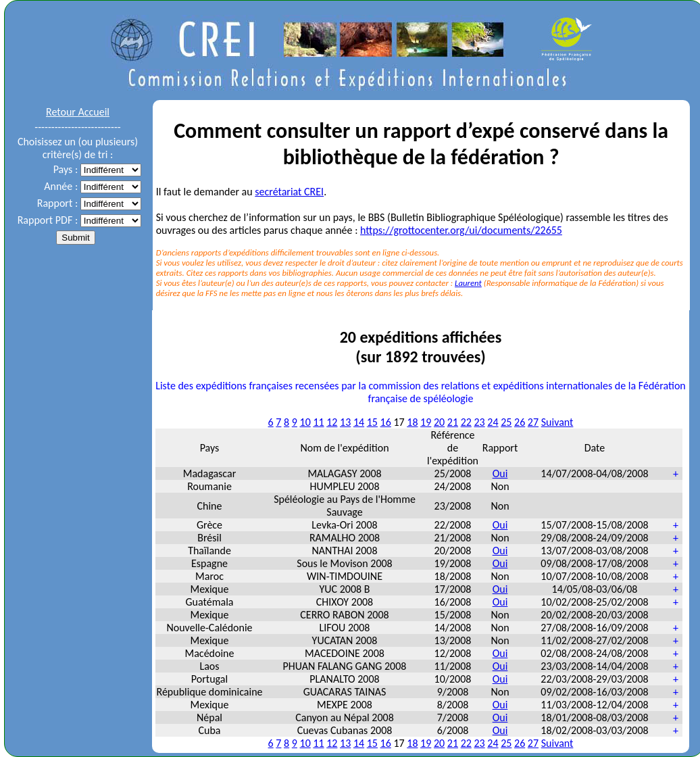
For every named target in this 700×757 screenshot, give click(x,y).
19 (426, 422)
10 (305, 422)
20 (439, 422)
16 (386, 422)
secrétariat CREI (289, 192)
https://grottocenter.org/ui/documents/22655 (461, 230)
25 (506, 422)
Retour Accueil (78, 112)
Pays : (66, 169)
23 (479, 422)
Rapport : (57, 203)
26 (520, 422)
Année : (61, 186)
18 (412, 422)
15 (372, 422)
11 (318, 422)
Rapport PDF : (48, 220)
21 (453, 422)
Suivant (557, 422)
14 (359, 422)
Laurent (468, 283)
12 (332, 422)
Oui (500, 473)
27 (533, 422)
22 (466, 422)
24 (493, 422)
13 (345, 422)
